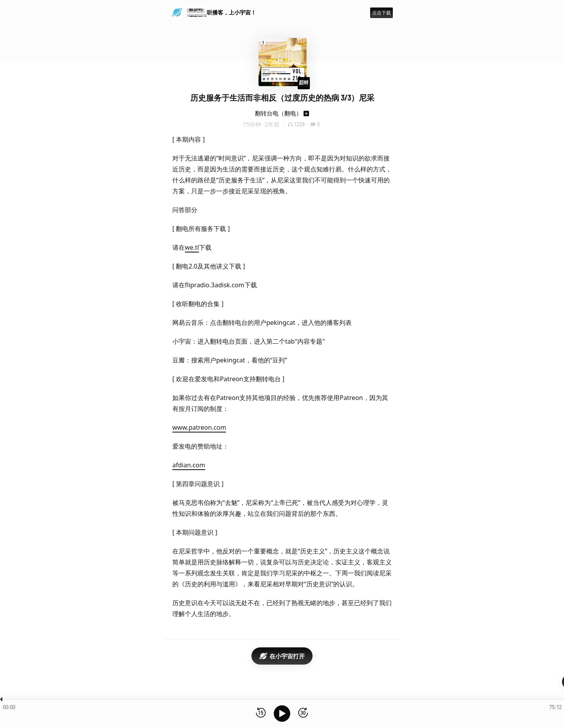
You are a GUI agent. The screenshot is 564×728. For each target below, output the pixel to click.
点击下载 (381, 13)
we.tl (192, 247)
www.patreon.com (199, 427)
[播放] (282, 714)
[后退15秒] (261, 713)
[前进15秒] (303, 713)
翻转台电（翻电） (278, 113)
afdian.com (189, 465)
